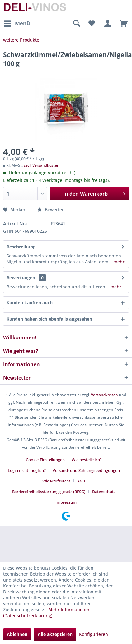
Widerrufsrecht (56, 481)
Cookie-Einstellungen (45, 460)
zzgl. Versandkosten (42, 165)
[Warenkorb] (122, 23)
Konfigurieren (94, 634)
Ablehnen (17, 634)
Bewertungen (21, 278)
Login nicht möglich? (27, 470)
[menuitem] (16, 23)
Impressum (66, 502)
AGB (81, 481)
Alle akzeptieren (55, 634)
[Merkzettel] (92, 23)
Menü (17, 23)
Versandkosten (104, 395)
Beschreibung (21, 247)
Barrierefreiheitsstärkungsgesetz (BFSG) (49, 492)
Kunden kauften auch (30, 303)
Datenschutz (104, 492)
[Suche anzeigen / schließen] (76, 23)
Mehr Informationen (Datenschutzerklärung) (47, 612)
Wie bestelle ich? (87, 460)
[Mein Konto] (107, 23)
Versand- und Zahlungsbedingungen (86, 470)
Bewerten (51, 210)
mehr (118, 262)
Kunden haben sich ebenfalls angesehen (49, 319)
